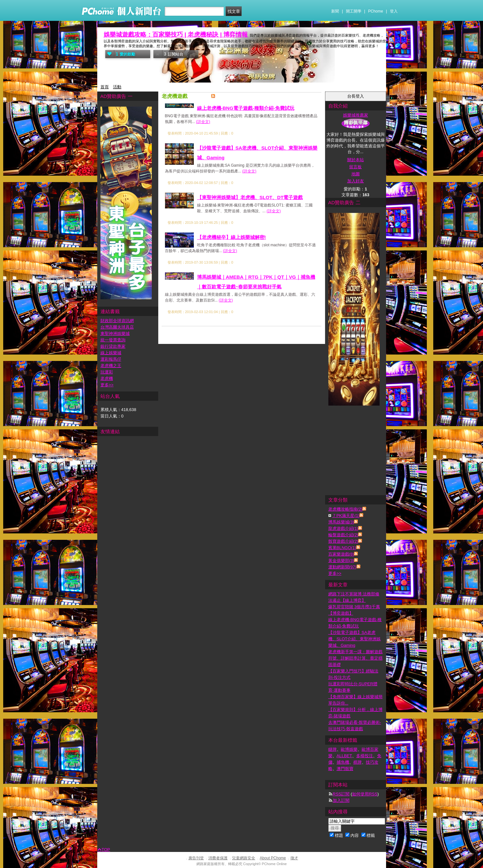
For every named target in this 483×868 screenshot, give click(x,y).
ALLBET (344, 756)
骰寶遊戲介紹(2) (343, 541)
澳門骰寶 (345, 769)
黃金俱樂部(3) (341, 561)
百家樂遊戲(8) (341, 554)
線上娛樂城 (111, 353)
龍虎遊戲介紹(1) (343, 528)
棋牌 (358, 762)
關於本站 (356, 160)
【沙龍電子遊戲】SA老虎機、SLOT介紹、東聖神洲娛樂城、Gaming (355, 639)
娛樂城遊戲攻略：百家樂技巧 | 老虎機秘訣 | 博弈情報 (176, 35)
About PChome (273, 858)
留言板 (355, 167)
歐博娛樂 (349, 749)
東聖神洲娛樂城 (115, 333)
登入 (394, 11)
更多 (335, 573)
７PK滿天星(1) (346, 516)
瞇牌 (332, 749)
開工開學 (354, 11)
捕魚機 (343, 762)
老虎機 (107, 378)
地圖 (356, 174)
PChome (376, 11)
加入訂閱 (341, 800)
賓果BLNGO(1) (342, 548)
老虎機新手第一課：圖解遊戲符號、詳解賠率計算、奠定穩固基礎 (355, 658)
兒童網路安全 (244, 858)
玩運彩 (107, 372)
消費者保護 (218, 858)
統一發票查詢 (113, 340)
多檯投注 (365, 756)
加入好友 (356, 181)
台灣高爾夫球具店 (117, 327)
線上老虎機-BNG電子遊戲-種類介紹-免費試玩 (246, 108)
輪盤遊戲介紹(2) (343, 535)
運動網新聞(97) (342, 567)
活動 (117, 87)
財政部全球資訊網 (117, 321)
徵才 (294, 858)
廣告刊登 (196, 858)
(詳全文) (203, 122)
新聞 (335, 11)
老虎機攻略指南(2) (345, 509)
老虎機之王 (111, 366)
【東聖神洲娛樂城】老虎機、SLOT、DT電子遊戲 (250, 197)
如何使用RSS (365, 794)
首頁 (105, 87)
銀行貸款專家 (113, 346)
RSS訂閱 (341, 794)
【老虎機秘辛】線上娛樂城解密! (232, 237)
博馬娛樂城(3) (341, 522)
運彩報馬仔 (111, 359)
